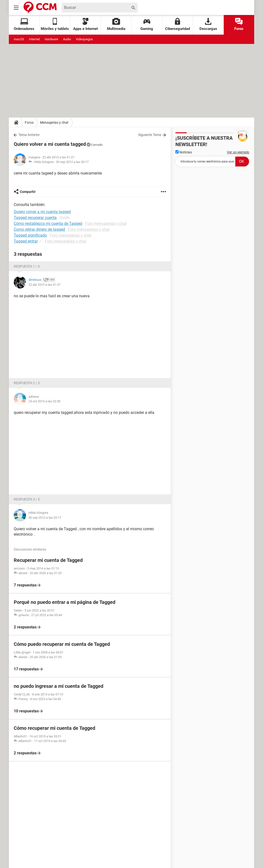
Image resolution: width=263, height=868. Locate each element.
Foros (239, 24)
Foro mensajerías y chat (106, 224)
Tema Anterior (29, 135)
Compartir (28, 192)
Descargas (208, 24)
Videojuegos (84, 39)
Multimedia (116, 24)
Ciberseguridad (178, 24)
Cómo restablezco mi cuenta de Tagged (48, 224)
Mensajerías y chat (54, 122)
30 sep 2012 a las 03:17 (72, 162)
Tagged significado (30, 235)
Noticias (184, 152)
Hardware (51, 39)
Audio (67, 39)
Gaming (147, 24)
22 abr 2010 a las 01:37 (44, 285)
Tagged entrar (26, 241)
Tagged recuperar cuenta (35, 218)
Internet (34, 39)
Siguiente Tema (150, 135)
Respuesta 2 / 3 (27, 383)
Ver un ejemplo (238, 152)
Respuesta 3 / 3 (27, 499)
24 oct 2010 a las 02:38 (44, 401)
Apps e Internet (85, 24)
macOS (19, 39)
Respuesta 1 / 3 (27, 266)
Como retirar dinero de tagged (39, 229)
